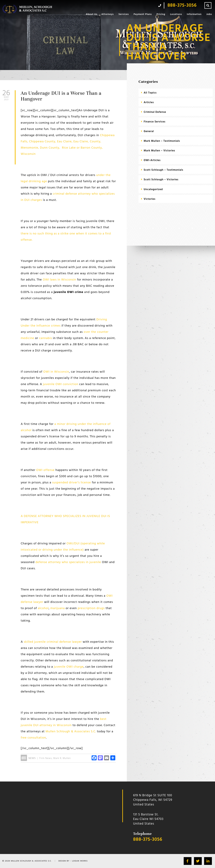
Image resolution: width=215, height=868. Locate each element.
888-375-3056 (148, 840)
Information (194, 14)
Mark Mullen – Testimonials (162, 141)
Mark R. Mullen (62, 758)
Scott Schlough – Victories (161, 180)
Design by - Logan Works (73, 861)
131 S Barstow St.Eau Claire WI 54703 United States (148, 819)
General (149, 131)
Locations (176, 14)
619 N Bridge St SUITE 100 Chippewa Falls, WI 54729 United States (153, 800)
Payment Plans (143, 14)
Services (124, 14)
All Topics (150, 93)
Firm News (46, 758)
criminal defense (155, 112)
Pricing (161, 14)
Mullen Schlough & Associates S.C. (31, 861)
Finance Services (154, 122)
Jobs (209, 14)
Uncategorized (153, 189)
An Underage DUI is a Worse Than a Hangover (61, 96)
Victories (149, 199)
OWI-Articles (152, 160)
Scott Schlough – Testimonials (163, 170)
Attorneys (107, 14)
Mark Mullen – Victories (159, 151)
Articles (149, 102)
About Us (92, 14)
